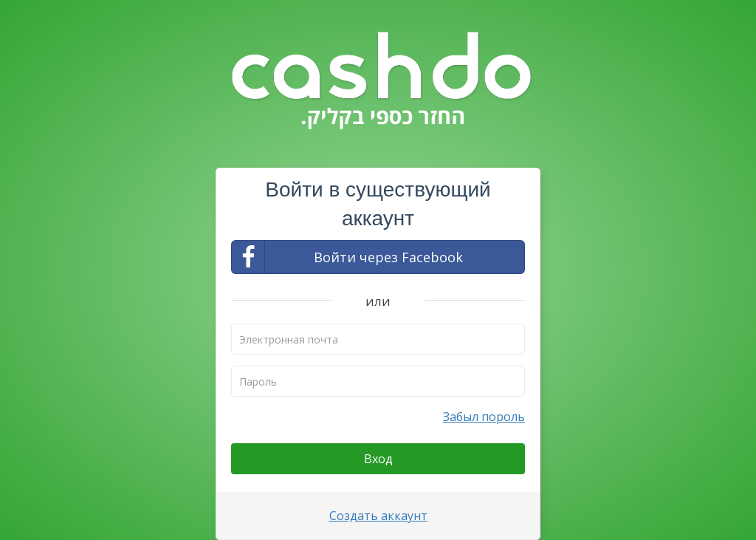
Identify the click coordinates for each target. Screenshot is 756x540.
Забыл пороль (484, 417)
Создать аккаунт (378, 516)
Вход (378, 459)
